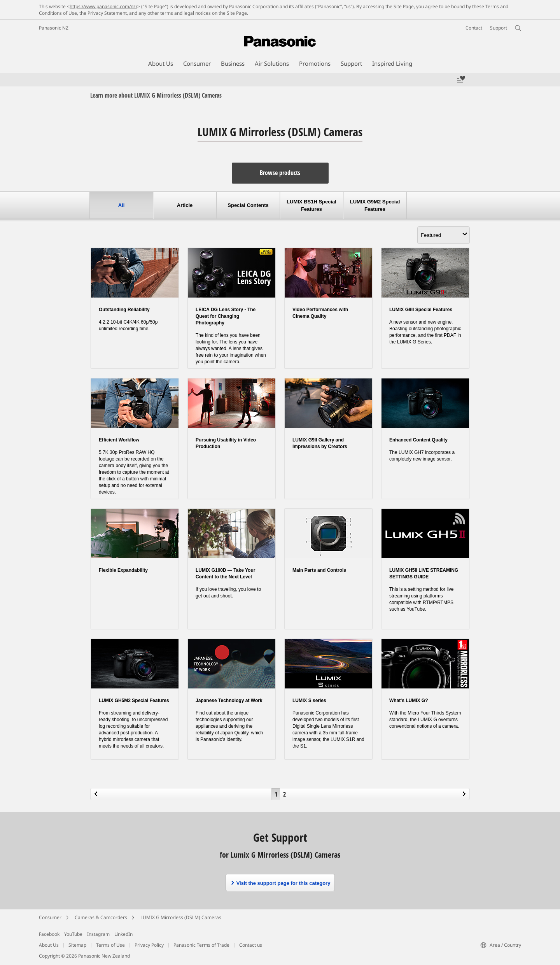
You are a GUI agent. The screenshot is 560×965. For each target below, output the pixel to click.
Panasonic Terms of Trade (201, 945)
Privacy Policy (149, 945)
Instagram (98, 934)
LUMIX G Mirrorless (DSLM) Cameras (181, 917)
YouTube (73, 934)
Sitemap (77, 945)
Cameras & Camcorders (101, 917)
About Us (49, 945)
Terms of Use (110, 945)
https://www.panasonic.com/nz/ (103, 6)
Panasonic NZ (54, 28)
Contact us (251, 945)
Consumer (50, 917)
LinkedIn (123, 934)
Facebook (49, 934)
